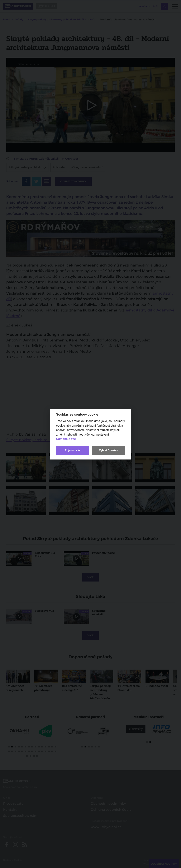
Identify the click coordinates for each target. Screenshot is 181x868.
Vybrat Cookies (108, 450)
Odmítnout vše (66, 439)
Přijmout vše (73, 450)
